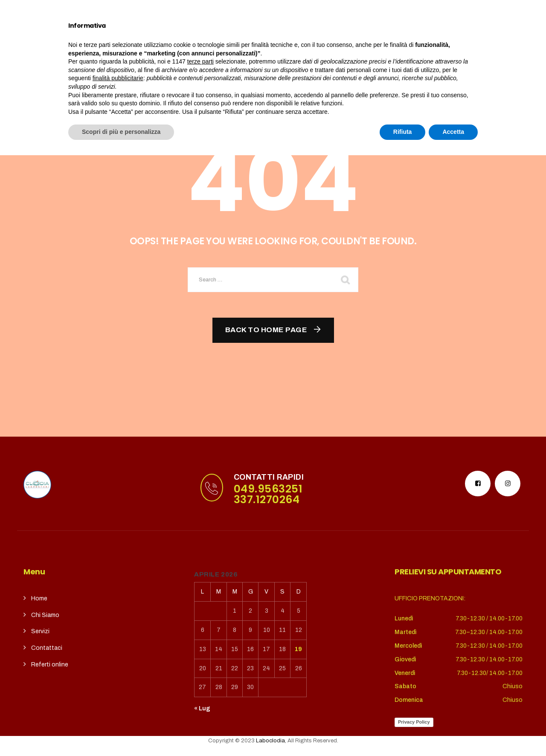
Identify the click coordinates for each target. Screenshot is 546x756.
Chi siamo (146, 41)
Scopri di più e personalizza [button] (121, 733)
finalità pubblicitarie (118, 679)
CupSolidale (250, 41)
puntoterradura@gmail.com (87, 10)
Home (103, 41)
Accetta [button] (453, 733)
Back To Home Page (266, 330)
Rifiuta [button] (403, 733)
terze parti (200, 662)
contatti (301, 41)
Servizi (196, 41)
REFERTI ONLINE (355, 41)
